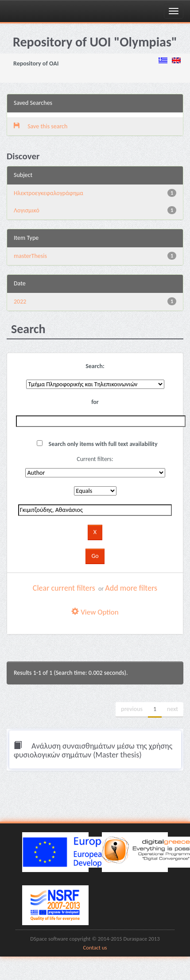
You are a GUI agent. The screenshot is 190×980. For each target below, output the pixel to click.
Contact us (95, 947)
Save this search (41, 126)
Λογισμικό (27, 210)
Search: (95, 366)
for (95, 402)
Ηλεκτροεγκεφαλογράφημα (48, 193)
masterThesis (30, 256)
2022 (20, 302)
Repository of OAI (36, 63)
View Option (95, 612)
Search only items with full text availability (97, 444)
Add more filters (131, 588)
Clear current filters (64, 588)
